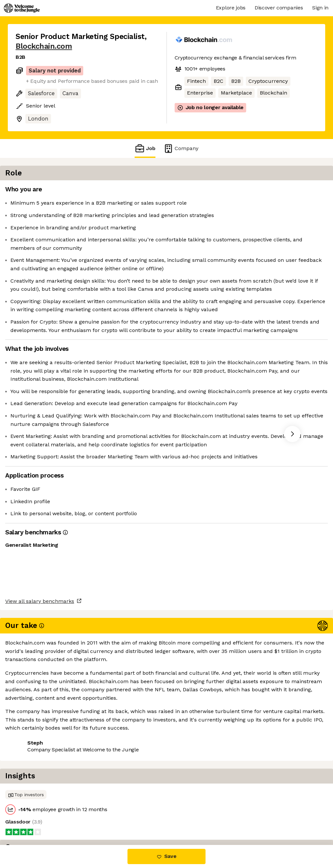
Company (181, 148)
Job (145, 148)
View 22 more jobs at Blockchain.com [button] (108, 817)
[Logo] (22, 8)
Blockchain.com (44, 46)
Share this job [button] (33, 817)
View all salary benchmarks (47, 792)
